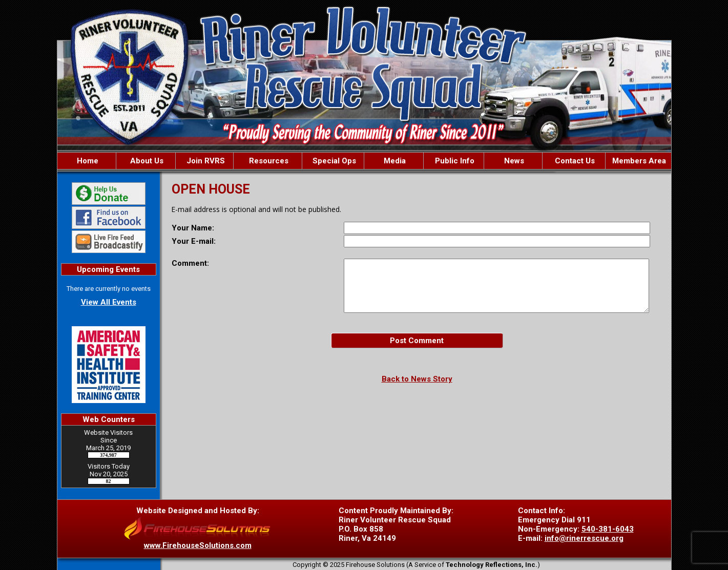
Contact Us (574, 161)
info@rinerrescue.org (584, 538)
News (513, 161)
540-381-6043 (608, 529)
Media (394, 161)
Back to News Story (417, 379)
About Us (146, 161)
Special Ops (333, 161)
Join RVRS (205, 161)
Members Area (638, 161)
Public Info (454, 161)
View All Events (109, 302)
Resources (268, 161)
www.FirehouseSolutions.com (198, 545)
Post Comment (417, 341)
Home (87, 161)
